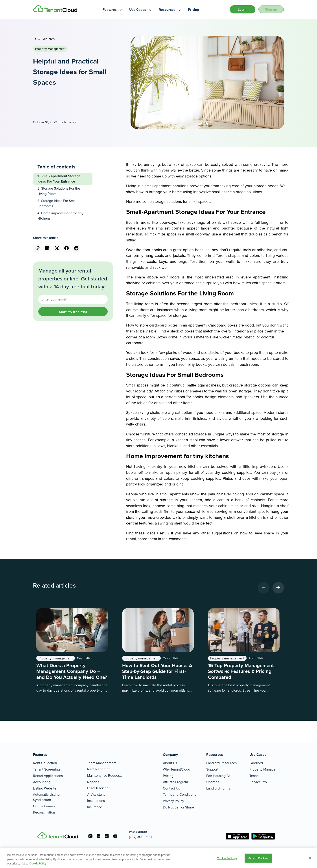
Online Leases (44, 806)
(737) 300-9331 (142, 837)
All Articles (46, 39)
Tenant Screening (46, 769)
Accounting (42, 782)
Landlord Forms (218, 788)
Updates (213, 782)
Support (212, 769)
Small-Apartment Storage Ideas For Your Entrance (59, 179)
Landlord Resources (221, 763)
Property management (50, 49)
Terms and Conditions (180, 794)
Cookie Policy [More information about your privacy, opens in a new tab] (38, 863)
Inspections (96, 801)
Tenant (255, 776)
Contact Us (171, 788)
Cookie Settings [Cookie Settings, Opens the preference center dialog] (227, 858)
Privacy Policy (173, 801)
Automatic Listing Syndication (46, 797)
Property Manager (263, 769)
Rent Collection (45, 763)
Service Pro (258, 782)
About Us (170, 763)
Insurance (95, 807)
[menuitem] (113, 10)
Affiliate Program (175, 782)
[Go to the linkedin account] (108, 836)
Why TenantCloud (177, 769)
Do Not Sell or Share (178, 807)
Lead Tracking (98, 788)
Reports (93, 782)
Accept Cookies (258, 858)
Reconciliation (44, 812)
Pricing (168, 776)
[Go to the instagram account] (90, 836)
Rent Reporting (99, 769)
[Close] (310, 858)
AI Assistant (96, 794)
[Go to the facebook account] (99, 836)
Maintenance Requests (105, 776)
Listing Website (45, 788)
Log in (240, 10)
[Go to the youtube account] (117, 836)
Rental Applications (48, 776)
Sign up (270, 10)
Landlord (256, 763)
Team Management (102, 763)
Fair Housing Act (219, 776)
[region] (158, 858)
